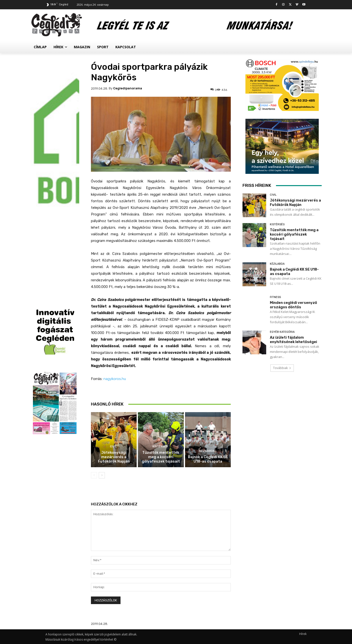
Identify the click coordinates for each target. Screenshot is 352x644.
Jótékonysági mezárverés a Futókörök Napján (114, 457)
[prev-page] (94, 475)
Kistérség (160, 447)
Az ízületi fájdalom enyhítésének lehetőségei (293, 340)
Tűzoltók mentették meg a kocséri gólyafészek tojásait (161, 457)
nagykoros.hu (115, 379)
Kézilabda (207, 451)
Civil (113, 447)
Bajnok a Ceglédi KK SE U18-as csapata (208, 459)
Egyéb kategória (282, 332)
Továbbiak (282, 368)
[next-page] (102, 475)
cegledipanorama (128, 88)
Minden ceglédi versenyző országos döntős (293, 305)
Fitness (275, 297)
